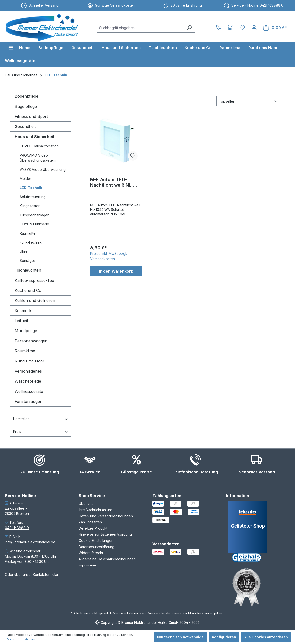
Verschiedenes (28, 371)
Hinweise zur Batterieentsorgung (105, 534)
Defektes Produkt (93, 528)
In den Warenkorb (116, 271)
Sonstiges (28, 260)
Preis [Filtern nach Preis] (41, 432)
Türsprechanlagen (35, 215)
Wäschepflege (28, 381)
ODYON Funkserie (34, 224)
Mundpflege (26, 331)
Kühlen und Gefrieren (35, 300)
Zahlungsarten (90, 522)
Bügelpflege (26, 106)
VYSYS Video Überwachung (43, 169)
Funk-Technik (31, 242)
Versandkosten (160, 613)
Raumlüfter (28, 233)
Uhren (25, 251)
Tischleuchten (28, 270)
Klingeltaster (30, 206)
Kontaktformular (46, 574)
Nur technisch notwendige (180, 637)
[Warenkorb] (275, 28)
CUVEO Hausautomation (39, 146)
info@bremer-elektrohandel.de (30, 542)
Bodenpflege (27, 96)
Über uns (86, 504)
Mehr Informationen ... (22, 639)
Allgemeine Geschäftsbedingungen (107, 559)
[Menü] (11, 48)
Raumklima (25, 351)
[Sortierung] (248, 101)
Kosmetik (23, 311)
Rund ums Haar (29, 361)
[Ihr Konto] (254, 28)
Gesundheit (25, 126)
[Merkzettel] (242, 28)
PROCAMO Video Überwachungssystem (38, 158)
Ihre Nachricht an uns (96, 510)
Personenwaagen (31, 341)
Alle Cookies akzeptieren (266, 637)
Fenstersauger (28, 401)
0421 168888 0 (17, 528)
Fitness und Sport (31, 116)
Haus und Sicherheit (35, 137)
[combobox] (140, 28)
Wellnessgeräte (29, 391)
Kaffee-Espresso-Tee (34, 280)
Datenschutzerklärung (96, 547)
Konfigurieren (224, 637)
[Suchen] (189, 28)
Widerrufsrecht (91, 553)
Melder (25, 179)
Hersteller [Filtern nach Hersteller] (41, 419)
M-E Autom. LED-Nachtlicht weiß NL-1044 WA (112, 182)
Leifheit (21, 321)
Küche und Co (28, 290)
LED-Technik (31, 188)
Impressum (87, 565)
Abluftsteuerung (33, 197)
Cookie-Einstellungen (96, 541)
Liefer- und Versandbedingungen (106, 516)
